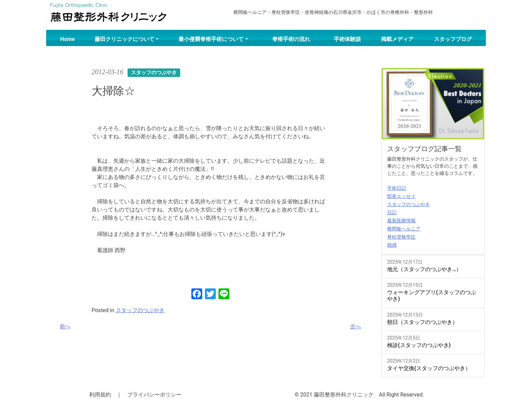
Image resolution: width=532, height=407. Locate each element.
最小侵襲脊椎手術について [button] (211, 39)
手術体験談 (347, 39)
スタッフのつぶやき (140, 310)
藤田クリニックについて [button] (125, 39)
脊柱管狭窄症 (401, 237)
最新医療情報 (401, 221)
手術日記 (397, 188)
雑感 (392, 245)
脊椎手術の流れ (291, 39)
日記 (392, 212)
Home (68, 39)
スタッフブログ (453, 39)
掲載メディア (397, 39)
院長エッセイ (401, 196)
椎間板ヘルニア (404, 229)
